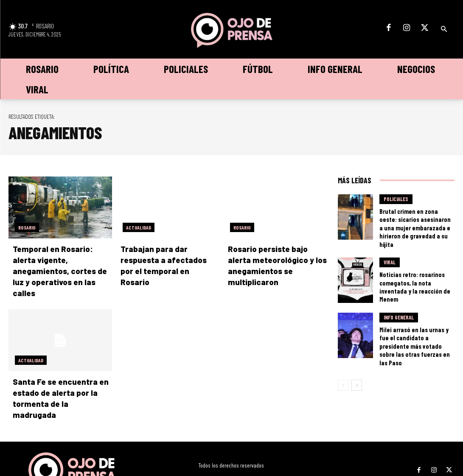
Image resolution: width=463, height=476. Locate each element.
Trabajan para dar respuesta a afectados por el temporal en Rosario (169, 259)
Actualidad (139, 227)
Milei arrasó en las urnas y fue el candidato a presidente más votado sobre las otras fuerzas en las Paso (415, 326)
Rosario (27, 227)
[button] (444, 29)
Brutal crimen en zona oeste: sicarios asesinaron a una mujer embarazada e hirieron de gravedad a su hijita (415, 222)
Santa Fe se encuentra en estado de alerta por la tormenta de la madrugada (58, 379)
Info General (399, 308)
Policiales (396, 201)
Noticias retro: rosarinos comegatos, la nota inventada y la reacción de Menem (414, 274)
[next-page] (357, 359)
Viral (390, 256)
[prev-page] (343, 359)
